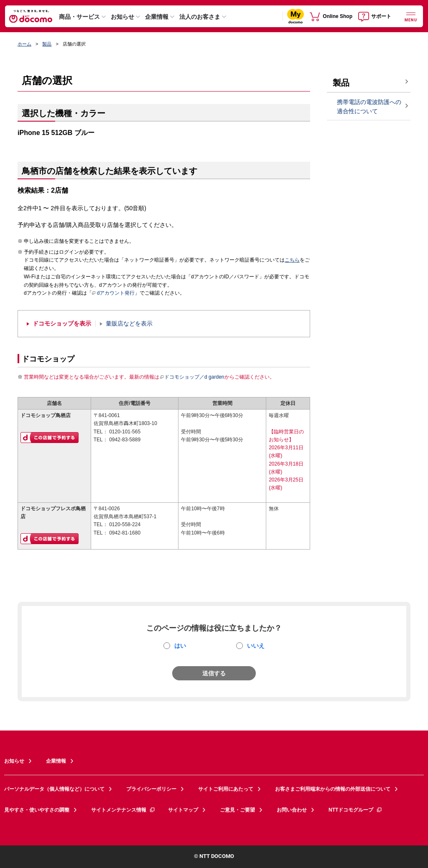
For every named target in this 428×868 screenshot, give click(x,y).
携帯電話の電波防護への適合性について (369, 107)
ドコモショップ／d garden (192, 377)
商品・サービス (79, 17)
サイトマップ (183, 810)
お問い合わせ (292, 810)
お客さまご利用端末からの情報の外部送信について (333, 789)
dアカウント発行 (113, 293)
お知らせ (122, 17)
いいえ (256, 646)
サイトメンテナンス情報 (123, 810)
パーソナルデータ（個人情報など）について (54, 789)
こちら (292, 260)
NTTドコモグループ (355, 810)
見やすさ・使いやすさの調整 (37, 810)
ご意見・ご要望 (237, 810)
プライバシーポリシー (151, 789)
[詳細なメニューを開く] (411, 16)
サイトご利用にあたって (226, 789)
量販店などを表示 (129, 324)
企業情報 (157, 17)
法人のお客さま (200, 17)
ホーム (24, 44)
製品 (47, 44)
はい (180, 646)
